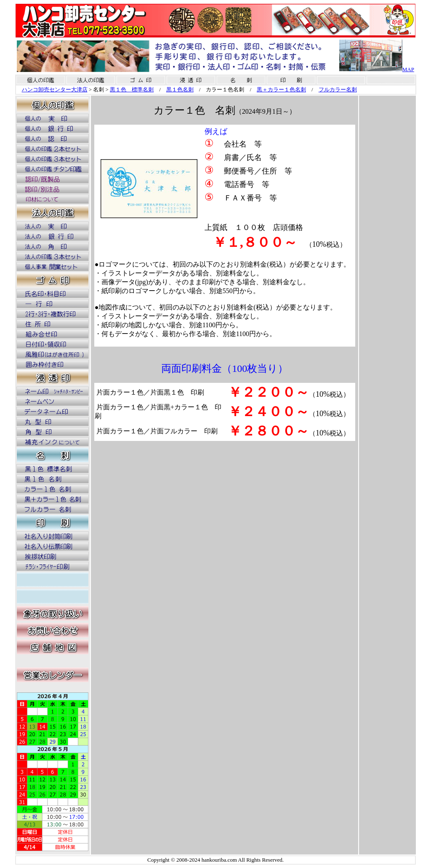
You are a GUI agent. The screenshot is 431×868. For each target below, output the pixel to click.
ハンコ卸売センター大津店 (55, 89)
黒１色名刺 (180, 89)
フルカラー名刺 (338, 89)
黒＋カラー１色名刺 (281, 89)
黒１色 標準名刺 (132, 89)
